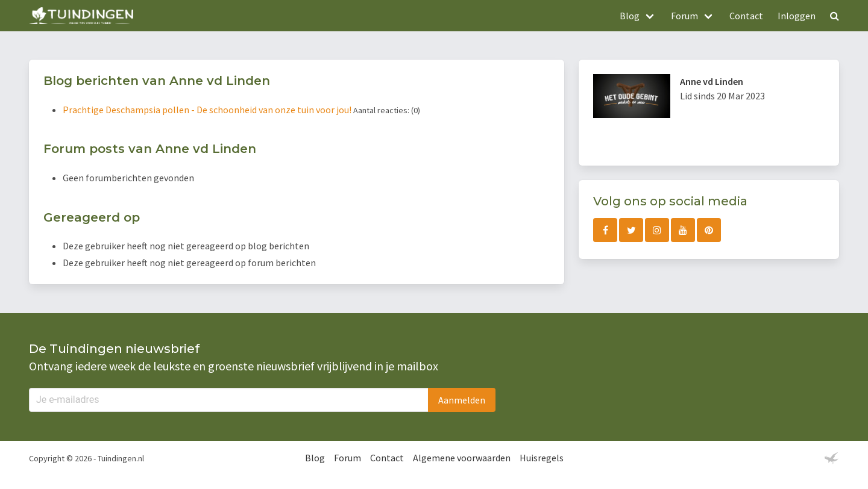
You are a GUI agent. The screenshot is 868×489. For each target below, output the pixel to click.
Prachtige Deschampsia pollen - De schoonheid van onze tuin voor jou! (208, 110)
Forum (348, 458)
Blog (315, 458)
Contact (746, 16)
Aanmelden (462, 400)
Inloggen (797, 16)
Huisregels (542, 458)
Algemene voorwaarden (462, 458)
